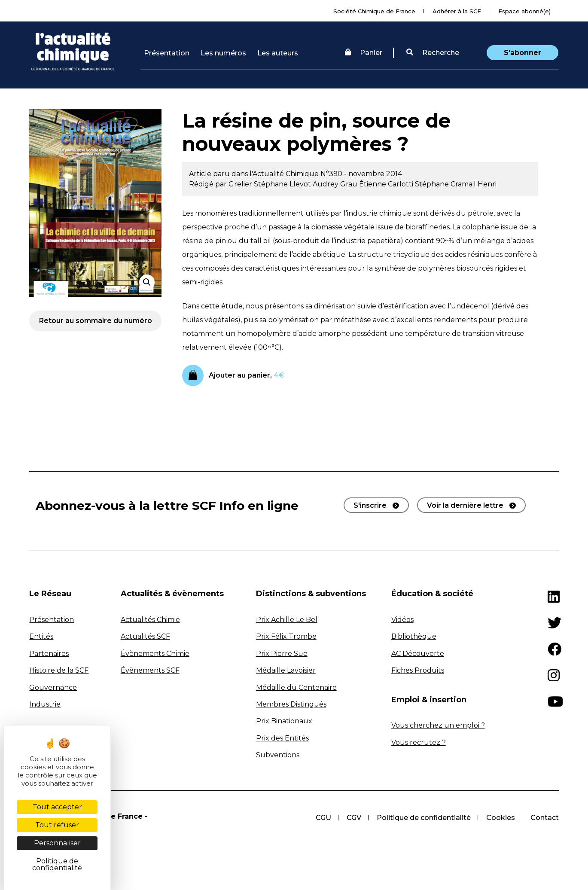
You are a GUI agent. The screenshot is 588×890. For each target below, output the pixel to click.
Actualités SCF (145, 636)
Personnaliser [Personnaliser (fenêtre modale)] (57, 843)
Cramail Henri (474, 184)
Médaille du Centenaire (296, 687)
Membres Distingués (291, 704)
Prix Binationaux (284, 721)
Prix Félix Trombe (286, 636)
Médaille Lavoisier (286, 670)
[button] (433, 53)
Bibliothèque (414, 636)
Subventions (278, 755)
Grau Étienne (364, 184)
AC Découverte (418, 654)
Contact (545, 818)
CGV (354, 818)
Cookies (501, 818)
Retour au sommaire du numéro (96, 321)
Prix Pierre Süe (282, 654)
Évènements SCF (150, 670)
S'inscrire (370, 505)
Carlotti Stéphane (419, 184)
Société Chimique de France (374, 11)
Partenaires (49, 654)
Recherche (433, 53)
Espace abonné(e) (524, 11)
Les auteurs (278, 53)
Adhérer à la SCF (457, 11)
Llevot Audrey (315, 184)
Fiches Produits (418, 670)
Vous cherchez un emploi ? (438, 725)
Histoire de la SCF (59, 670)
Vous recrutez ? (419, 742)
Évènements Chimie (155, 654)
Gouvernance (53, 687)
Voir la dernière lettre (465, 505)
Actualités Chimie (150, 620)
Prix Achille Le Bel (287, 620)
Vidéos (402, 620)
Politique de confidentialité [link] (57, 864)
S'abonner (522, 53)
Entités (41, 636)
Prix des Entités (282, 738)
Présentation (167, 53)
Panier (364, 53)
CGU (323, 818)
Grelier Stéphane (259, 184)
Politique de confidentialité (424, 818)
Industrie (45, 704)
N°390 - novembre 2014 (361, 174)
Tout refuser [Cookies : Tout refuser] (57, 825)
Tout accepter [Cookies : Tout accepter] (57, 807)
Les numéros (223, 53)
